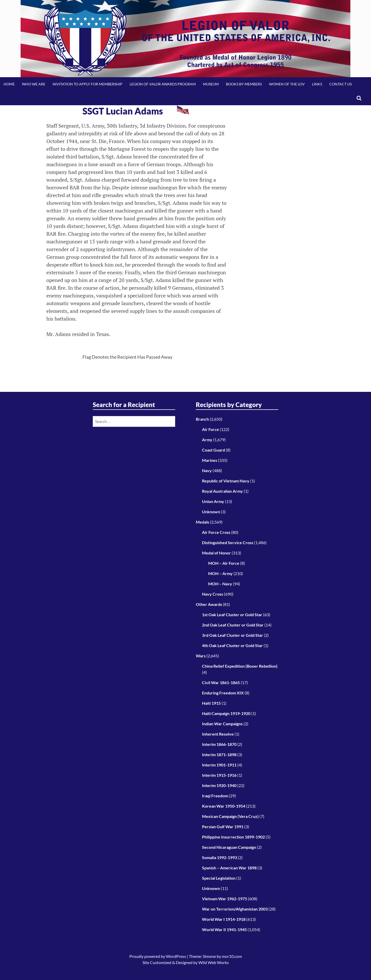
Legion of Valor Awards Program (163, 84)
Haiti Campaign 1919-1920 (226, 713)
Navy (207, 470)
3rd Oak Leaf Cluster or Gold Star (233, 635)
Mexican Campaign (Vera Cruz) (230, 816)
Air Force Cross (216, 532)
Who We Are (34, 84)
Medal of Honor (216, 553)
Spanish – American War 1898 (229, 868)
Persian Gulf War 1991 (223, 827)
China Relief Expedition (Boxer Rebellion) (240, 666)
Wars (201, 656)
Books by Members (244, 84)
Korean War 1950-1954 (224, 806)
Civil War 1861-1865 (221, 682)
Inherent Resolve (218, 734)
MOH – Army (220, 573)
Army (207, 440)
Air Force (210, 429)
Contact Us (340, 84)
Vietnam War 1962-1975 (225, 899)
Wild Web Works (214, 962)
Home (9, 84)
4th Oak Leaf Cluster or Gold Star (232, 645)
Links (317, 84)
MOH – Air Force (224, 563)
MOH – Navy (220, 584)
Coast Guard (213, 450)
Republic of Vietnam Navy (226, 481)
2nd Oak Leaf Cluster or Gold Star (233, 625)
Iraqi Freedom (215, 796)
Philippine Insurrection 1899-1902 (233, 837)
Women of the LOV (287, 84)
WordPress (176, 956)
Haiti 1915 (211, 703)
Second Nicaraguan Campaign (229, 847)
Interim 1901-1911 (219, 765)
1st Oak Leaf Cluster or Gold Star (232, 615)
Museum (211, 84)
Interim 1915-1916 (219, 775)
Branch (202, 419)
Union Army (213, 501)
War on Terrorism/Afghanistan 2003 (235, 909)
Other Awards (209, 604)
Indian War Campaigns (222, 724)
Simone (209, 956)
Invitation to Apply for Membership (87, 84)
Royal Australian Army (222, 491)
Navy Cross (213, 594)
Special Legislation (219, 878)
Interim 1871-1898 (219, 754)
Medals (203, 522)
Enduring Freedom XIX (223, 693)
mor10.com (232, 956)
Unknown (211, 512)
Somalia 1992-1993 (220, 857)
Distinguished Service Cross (228, 542)
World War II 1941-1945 (224, 929)
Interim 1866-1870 (219, 744)
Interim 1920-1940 (219, 785)
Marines (210, 460)
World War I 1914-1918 (224, 919)
